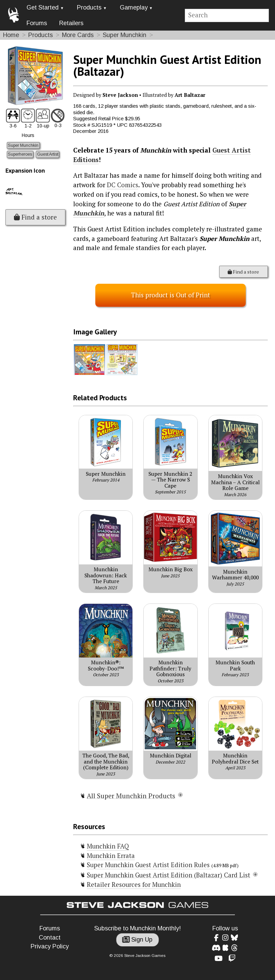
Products (89, 7)
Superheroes (20, 154)
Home (11, 35)
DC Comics (123, 185)
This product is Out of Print (171, 295)
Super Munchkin (125, 35)
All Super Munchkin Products (131, 796)
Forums (37, 23)
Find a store (35, 217)
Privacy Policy (50, 946)
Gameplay (134, 7)
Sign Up (137, 940)
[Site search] (227, 15)
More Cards (78, 35)
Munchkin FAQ (108, 846)
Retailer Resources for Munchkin (134, 885)
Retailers (71, 23)
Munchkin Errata (111, 856)
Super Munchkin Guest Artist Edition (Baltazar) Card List (168, 875)
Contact (50, 938)
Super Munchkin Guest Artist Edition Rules (149, 865)
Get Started (43, 7)
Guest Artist (48, 154)
